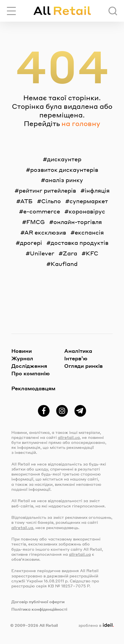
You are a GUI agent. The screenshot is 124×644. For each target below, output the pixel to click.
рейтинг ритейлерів (47, 190)
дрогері (31, 243)
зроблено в (96, 625)
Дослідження (29, 366)
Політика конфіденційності (39, 609)
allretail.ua (69, 437)
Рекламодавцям (33, 388)
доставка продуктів (80, 243)
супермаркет (89, 201)
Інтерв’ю (76, 358)
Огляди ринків (83, 366)
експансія (89, 232)
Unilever (42, 253)
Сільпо (51, 201)
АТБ (26, 201)
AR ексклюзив (45, 232)
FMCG (36, 222)
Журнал (22, 358)
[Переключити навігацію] (11, 11)
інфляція (97, 190)
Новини (22, 351)
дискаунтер (64, 159)
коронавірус (87, 211)
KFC (92, 253)
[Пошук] (113, 11)
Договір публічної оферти (38, 602)
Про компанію (31, 373)
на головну (81, 123)
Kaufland (64, 264)
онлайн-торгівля (78, 222)
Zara (70, 253)
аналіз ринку (64, 180)
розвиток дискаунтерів (64, 170)
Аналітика (78, 351)
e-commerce (42, 211)
